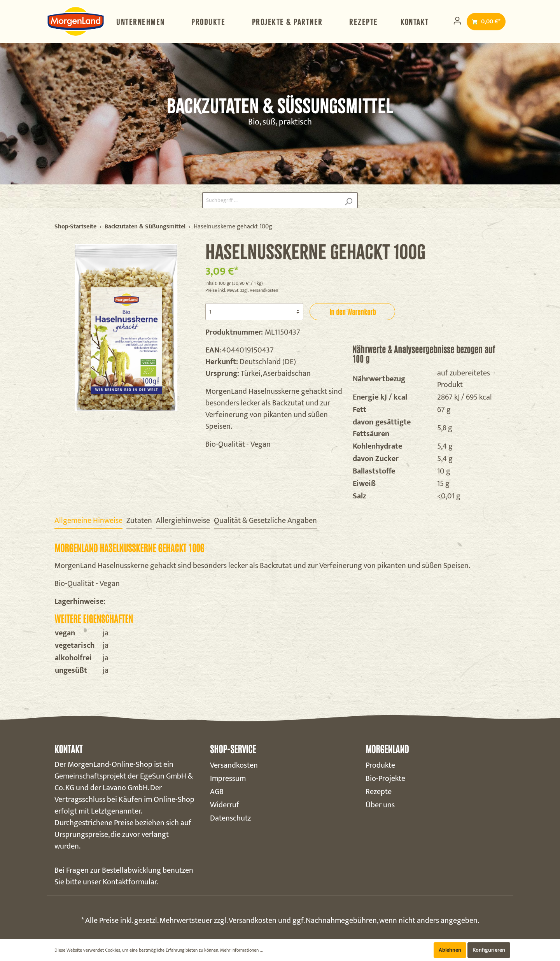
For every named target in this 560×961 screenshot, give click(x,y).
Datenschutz (230, 818)
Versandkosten (234, 765)
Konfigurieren (489, 950)
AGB (217, 792)
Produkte (380, 765)
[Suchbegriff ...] (271, 200)
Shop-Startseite (75, 227)
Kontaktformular (129, 882)
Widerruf (225, 805)
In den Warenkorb (353, 312)
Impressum (228, 779)
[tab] (88, 520)
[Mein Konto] (457, 21)
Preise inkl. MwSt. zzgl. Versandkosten (242, 290)
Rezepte (379, 792)
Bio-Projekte (385, 779)
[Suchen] (349, 200)
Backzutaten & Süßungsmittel (145, 227)
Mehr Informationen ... (242, 950)
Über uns (380, 805)
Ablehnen (450, 950)
